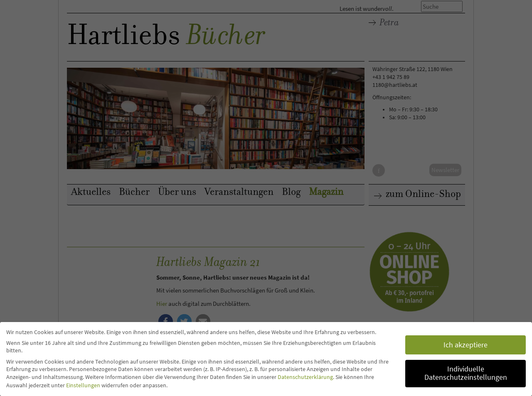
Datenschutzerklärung (305, 377)
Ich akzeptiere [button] (465, 345)
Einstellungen (83, 385)
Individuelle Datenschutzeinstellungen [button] (466, 373)
